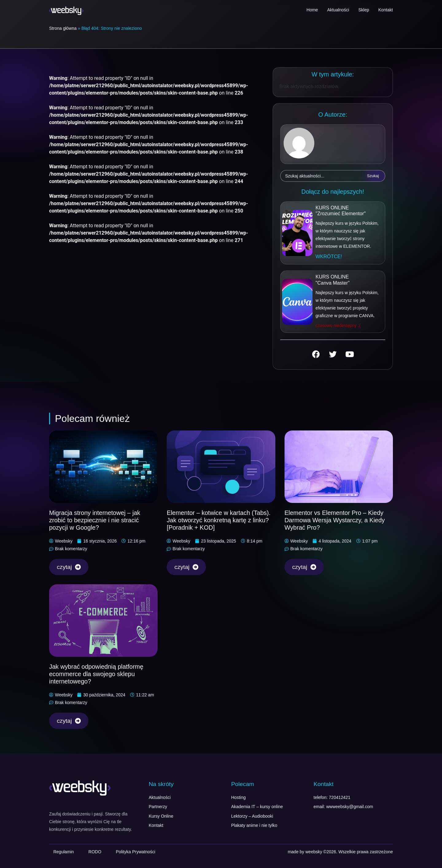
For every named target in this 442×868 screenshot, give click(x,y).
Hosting (238, 797)
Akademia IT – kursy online (257, 807)
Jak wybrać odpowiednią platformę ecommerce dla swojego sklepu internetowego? (96, 674)
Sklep (364, 10)
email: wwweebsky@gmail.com (343, 807)
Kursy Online (161, 816)
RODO (95, 852)
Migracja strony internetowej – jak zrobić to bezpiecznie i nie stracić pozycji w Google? (95, 520)
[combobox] (321, 176)
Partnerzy (158, 807)
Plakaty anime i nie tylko (254, 825)
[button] (329, 257)
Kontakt (386, 10)
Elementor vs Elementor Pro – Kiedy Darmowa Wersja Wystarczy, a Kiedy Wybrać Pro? (335, 520)
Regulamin (64, 852)
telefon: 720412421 (332, 797)
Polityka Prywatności (135, 852)
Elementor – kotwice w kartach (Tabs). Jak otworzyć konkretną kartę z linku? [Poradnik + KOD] (219, 520)
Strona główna (63, 28)
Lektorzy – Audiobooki (252, 816)
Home (312, 10)
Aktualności (338, 10)
